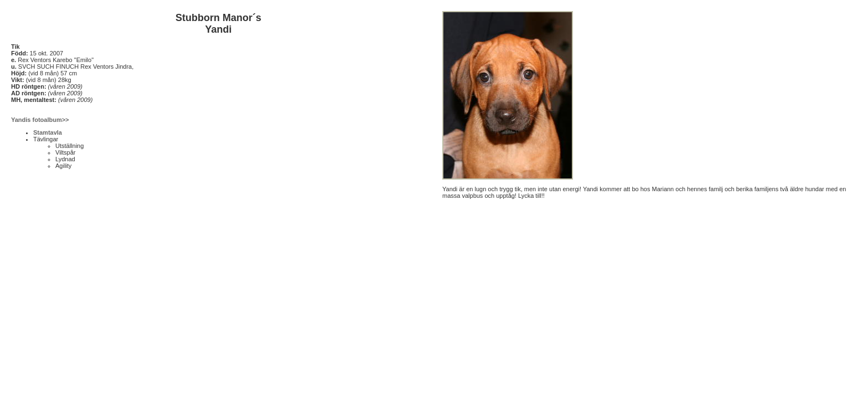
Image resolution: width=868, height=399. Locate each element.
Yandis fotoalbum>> (40, 120)
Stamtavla (48, 132)
